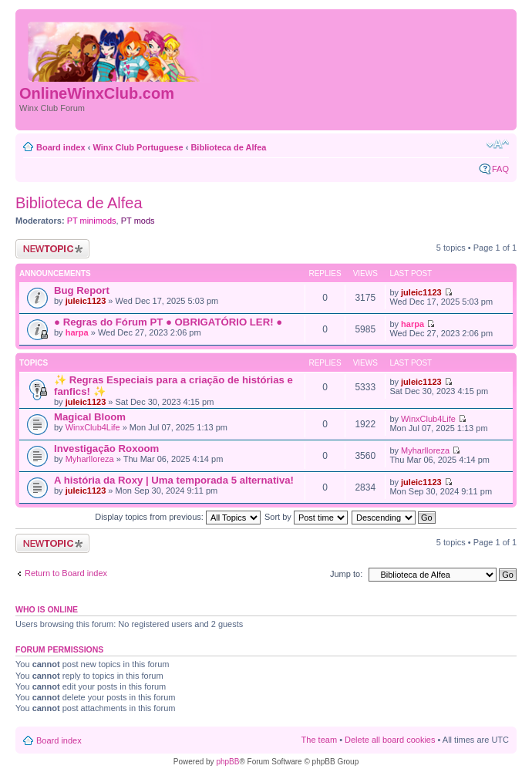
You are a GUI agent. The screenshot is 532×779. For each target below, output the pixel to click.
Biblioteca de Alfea (228, 147)
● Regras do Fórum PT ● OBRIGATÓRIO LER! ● (168, 322)
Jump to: (346, 574)
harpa (77, 332)
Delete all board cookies (390, 740)
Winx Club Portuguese (138, 147)
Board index (61, 147)
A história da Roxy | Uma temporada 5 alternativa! (174, 480)
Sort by (306, 517)
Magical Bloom (90, 417)
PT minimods (92, 221)
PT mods (138, 221)
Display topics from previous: (178, 517)
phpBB (227, 762)
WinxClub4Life (93, 427)
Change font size (498, 144)
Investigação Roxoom (106, 449)
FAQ (500, 169)
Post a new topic (52, 249)
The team (319, 740)
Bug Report (82, 290)
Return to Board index (66, 573)
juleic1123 (86, 301)
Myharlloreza (90, 459)
